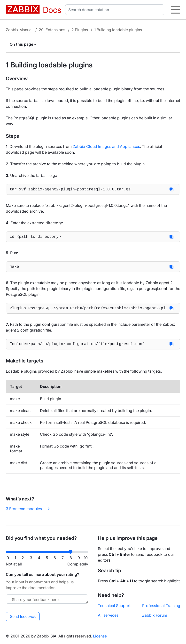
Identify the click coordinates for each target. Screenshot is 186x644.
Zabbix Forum (155, 615)
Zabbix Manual (19, 30)
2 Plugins (80, 30)
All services (108, 615)
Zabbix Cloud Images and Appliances (106, 146)
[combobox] (116, 10)
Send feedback (23, 617)
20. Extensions (52, 30)
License (100, 636)
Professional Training (161, 606)
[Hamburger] (175, 10)
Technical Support (114, 606)
